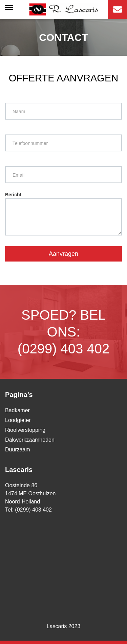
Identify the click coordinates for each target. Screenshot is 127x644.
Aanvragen (63, 254)
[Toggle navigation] (9, 9)
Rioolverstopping (25, 430)
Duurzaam (18, 450)
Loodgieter (18, 420)
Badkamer (17, 410)
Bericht (63, 214)
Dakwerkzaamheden (30, 440)
